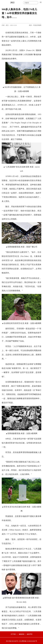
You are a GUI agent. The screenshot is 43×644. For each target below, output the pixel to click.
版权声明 (30, 634)
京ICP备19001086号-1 (12, 641)
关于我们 (13, 634)
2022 (12, 3)
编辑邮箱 (22, 634)
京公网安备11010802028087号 (28, 641)
